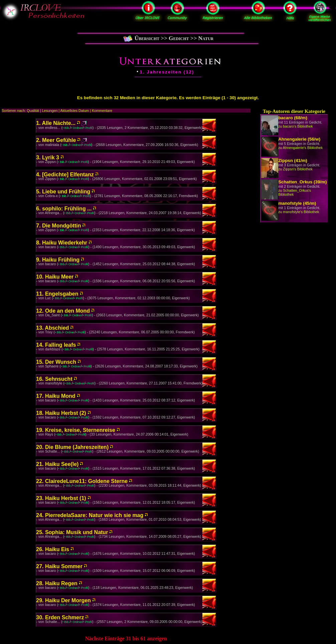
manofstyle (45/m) (297, 203)
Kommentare (102, 111)
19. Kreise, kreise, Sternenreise (76, 430)
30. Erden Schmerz (60, 617)
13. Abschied (52, 328)
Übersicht (147, 38)
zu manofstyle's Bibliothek (299, 212)
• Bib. (66, 128)
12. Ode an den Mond (63, 311)
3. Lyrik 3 (48, 157)
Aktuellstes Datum (75, 111)
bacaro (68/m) (293, 118)
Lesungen (50, 111)
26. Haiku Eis (53, 549)
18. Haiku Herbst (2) (61, 413)
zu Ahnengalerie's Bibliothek (300, 148)
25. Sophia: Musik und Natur (72, 532)
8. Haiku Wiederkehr (62, 243)
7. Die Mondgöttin (58, 226)
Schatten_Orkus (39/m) (302, 182)
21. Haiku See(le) (57, 464)
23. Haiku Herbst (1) (61, 498)
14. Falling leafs (56, 345)
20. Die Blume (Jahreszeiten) (72, 447)
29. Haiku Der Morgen (63, 600)
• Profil (88, 128)
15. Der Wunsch (56, 362)
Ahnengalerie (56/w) (299, 139)
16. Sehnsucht (54, 379)
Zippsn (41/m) (293, 160)
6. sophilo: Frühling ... (64, 209)
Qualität (33, 111)
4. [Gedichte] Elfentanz (65, 175)
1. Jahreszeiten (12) (167, 72)
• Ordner (77, 128)
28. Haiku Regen (57, 583)
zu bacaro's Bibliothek (295, 126)
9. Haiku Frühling (58, 260)
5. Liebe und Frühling (63, 192)
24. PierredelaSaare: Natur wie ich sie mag (90, 515)
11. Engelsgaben (57, 294)
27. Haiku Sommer (59, 566)
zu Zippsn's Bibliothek (295, 169)
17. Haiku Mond (56, 396)
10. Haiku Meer (55, 277)
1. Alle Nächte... (56, 123)
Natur (206, 38)
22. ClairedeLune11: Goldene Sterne (82, 481)
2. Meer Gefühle (56, 140)
